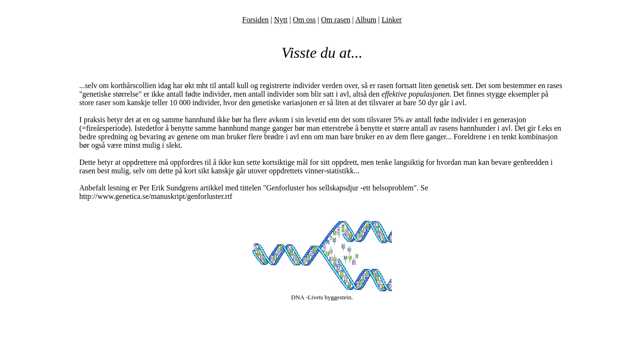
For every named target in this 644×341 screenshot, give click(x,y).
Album (366, 20)
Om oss (304, 20)
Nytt (281, 20)
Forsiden (255, 20)
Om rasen (336, 20)
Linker (392, 20)
